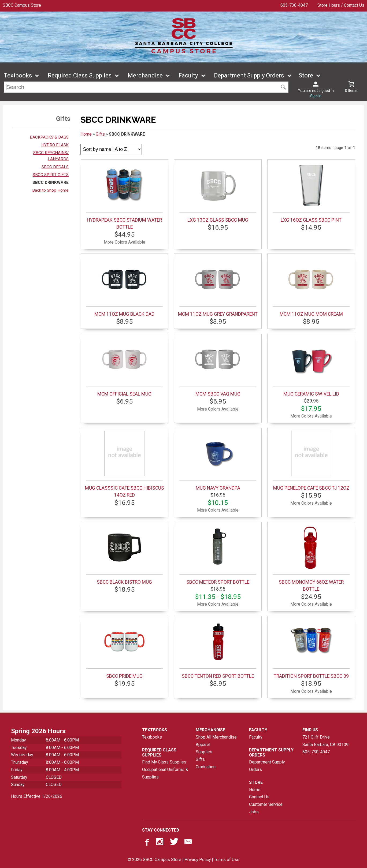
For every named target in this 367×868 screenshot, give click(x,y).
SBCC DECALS (55, 167)
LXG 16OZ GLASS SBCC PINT (311, 193)
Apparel (203, 745)
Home (86, 134)
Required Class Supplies (80, 75)
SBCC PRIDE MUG (124, 649)
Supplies (204, 752)
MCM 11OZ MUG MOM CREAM (311, 287)
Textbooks (18, 75)
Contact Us (259, 797)
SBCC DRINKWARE (51, 182)
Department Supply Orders (249, 75)
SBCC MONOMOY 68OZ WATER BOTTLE (311, 558)
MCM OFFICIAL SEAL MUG (124, 367)
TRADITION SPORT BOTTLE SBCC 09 (311, 649)
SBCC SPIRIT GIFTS (51, 175)
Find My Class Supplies (164, 762)
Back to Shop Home (50, 190)
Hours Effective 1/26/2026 (37, 796)
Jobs (254, 812)
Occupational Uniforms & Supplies (165, 773)
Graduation (206, 767)
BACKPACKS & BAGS (49, 137)
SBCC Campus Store (22, 5)
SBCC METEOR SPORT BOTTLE (218, 555)
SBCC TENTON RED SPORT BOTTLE (218, 649)
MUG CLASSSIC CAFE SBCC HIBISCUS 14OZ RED (125, 464)
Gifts (100, 134)
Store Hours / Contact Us (341, 5)
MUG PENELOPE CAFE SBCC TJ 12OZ (311, 461)
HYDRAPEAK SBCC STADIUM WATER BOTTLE (124, 196)
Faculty (188, 75)
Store (306, 75)
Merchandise (145, 75)
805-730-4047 (294, 5)
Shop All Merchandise (216, 737)
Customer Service (266, 804)
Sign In (316, 96)
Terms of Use (227, 860)
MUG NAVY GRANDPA (218, 461)
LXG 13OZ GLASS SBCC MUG (218, 193)
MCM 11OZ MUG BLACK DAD (124, 287)
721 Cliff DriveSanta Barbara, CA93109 (325, 741)
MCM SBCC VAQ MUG (218, 367)
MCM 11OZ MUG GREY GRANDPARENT (218, 287)
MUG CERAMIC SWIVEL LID (311, 367)
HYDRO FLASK (55, 145)
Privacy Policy (198, 860)
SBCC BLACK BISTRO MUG (124, 555)
